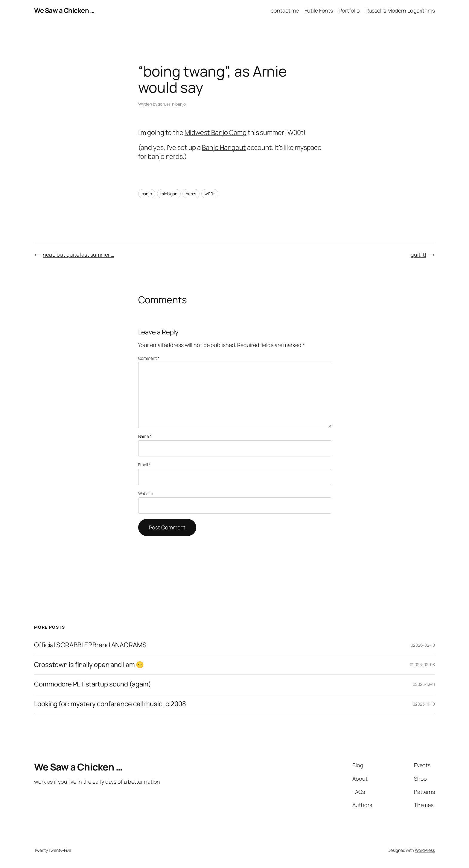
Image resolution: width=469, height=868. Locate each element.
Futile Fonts (319, 10)
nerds (191, 194)
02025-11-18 (424, 704)
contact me (285, 10)
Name (145, 436)
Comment (149, 358)
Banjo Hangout (224, 147)
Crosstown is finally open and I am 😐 (89, 665)
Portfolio (349, 10)
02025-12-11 (424, 684)
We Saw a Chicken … (64, 10)
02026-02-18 (423, 645)
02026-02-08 (422, 664)
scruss (164, 104)
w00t (210, 194)
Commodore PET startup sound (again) (93, 684)
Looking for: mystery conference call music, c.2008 (110, 704)
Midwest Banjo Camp (216, 133)
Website (146, 493)
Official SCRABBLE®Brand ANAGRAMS (90, 645)
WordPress (425, 850)
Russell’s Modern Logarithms (400, 10)
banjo (181, 104)
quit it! (418, 255)
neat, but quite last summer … (79, 255)
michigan (169, 194)
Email (144, 465)
